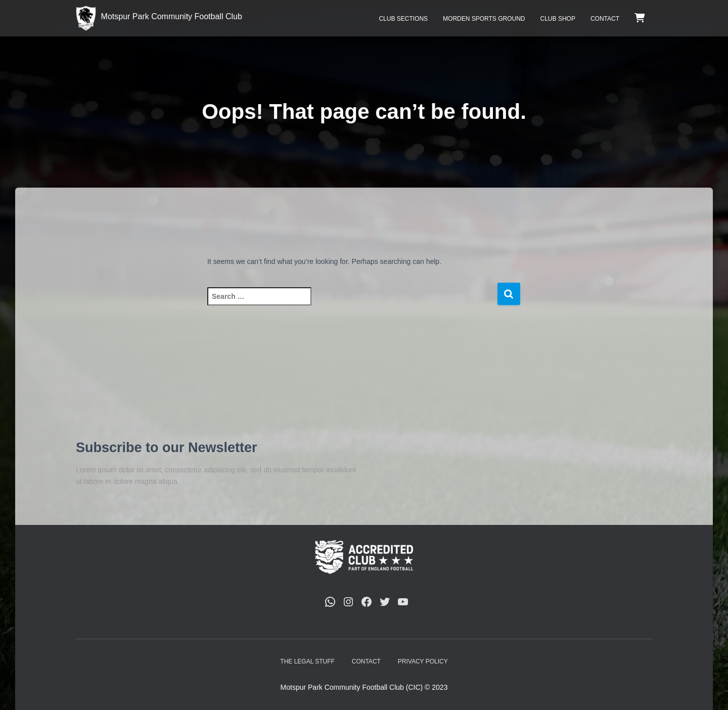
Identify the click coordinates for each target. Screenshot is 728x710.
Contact (605, 19)
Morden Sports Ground (484, 19)
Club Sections (403, 19)
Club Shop (558, 19)
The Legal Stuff (307, 661)
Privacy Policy (423, 661)
